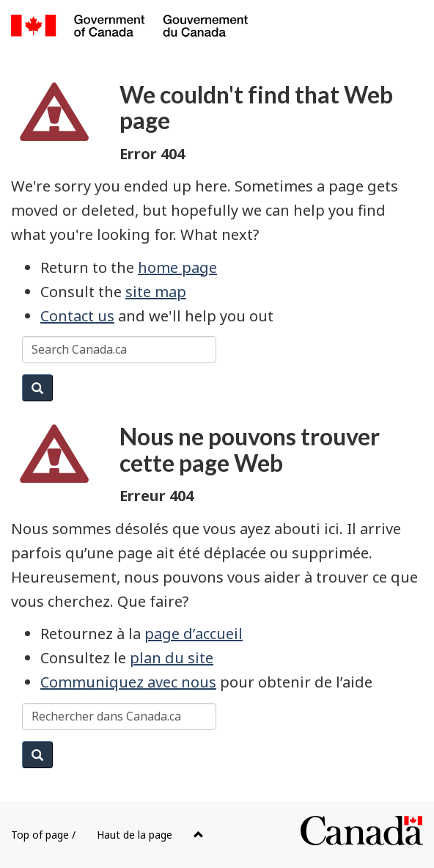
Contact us (77, 316)
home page (177, 267)
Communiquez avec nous (128, 682)
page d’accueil (194, 634)
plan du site (172, 658)
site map (156, 292)
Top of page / (107, 835)
